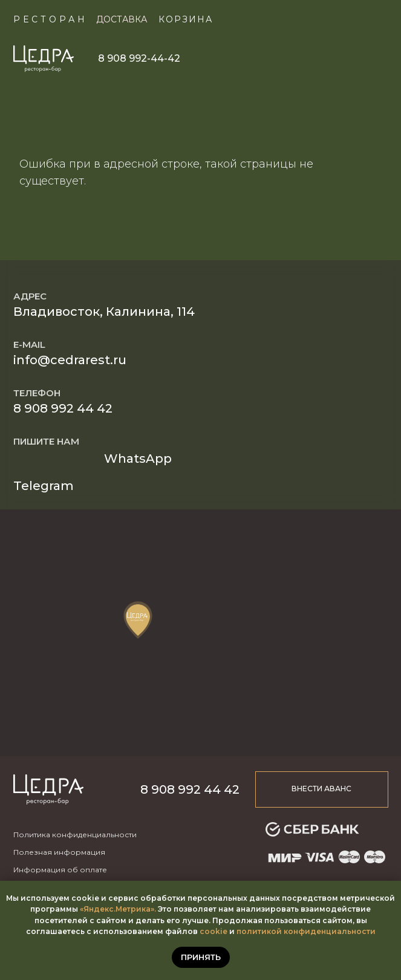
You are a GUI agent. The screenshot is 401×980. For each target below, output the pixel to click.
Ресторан (51, 19)
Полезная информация (59, 852)
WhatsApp (138, 459)
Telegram (44, 486)
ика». (146, 909)
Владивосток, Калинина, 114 (104, 312)
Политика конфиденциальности (75, 835)
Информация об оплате (60, 870)
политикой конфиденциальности (306, 931)
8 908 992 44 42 (63, 408)
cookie (214, 931)
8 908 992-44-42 (139, 58)
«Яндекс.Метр (108, 909)
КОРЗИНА (186, 19)
